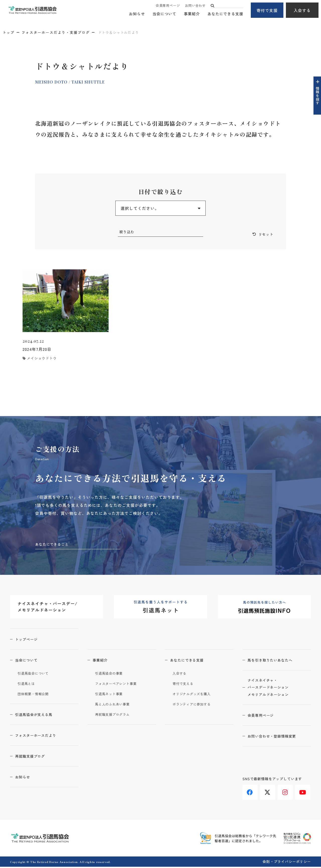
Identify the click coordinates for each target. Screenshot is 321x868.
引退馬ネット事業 (111, 695)
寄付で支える (184, 685)
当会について (164, 14)
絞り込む (128, 232)
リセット (265, 235)
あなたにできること (54, 545)
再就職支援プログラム (115, 716)
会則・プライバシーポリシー (287, 863)
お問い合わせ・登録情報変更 (278, 740)
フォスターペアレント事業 (119, 685)
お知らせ (137, 14)
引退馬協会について (35, 674)
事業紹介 (192, 14)
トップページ (30, 640)
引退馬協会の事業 (111, 674)
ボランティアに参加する (194, 705)
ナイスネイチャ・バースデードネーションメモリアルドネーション (273, 690)
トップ (9, 32)
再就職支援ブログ (35, 757)
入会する (302, 10)
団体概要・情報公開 (35, 695)
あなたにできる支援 (225, 14)
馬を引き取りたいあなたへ (276, 661)
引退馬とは (28, 685)
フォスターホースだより (41, 736)
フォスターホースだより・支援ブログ (56, 32)
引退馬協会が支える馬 (39, 716)
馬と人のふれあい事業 (115, 705)
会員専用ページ (168, 6)
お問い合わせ (195, 6)
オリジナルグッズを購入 (194, 695)
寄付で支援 (267, 10)
